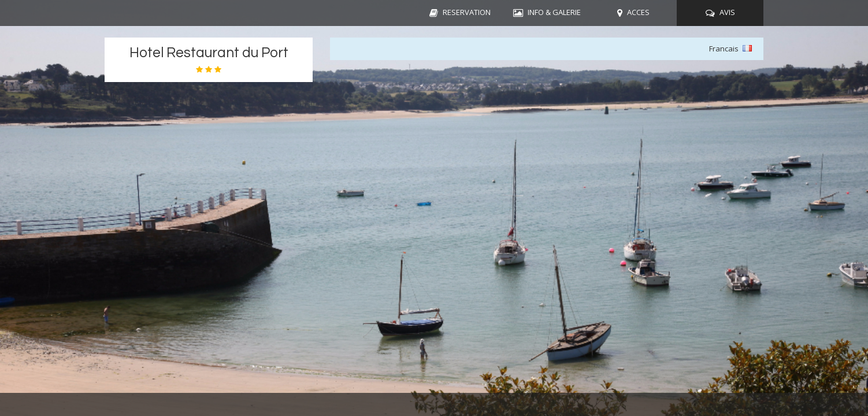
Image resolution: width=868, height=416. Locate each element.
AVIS (727, 12)
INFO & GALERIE (554, 12)
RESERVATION (467, 12)
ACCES (638, 12)
